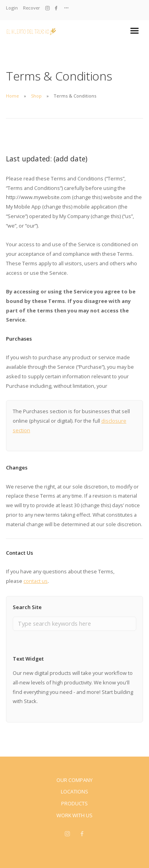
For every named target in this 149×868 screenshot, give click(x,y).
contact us (36, 581)
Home (13, 96)
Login (12, 8)
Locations (74, 791)
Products (74, 803)
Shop (36, 96)
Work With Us (74, 815)
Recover (32, 8)
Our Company (74, 780)
